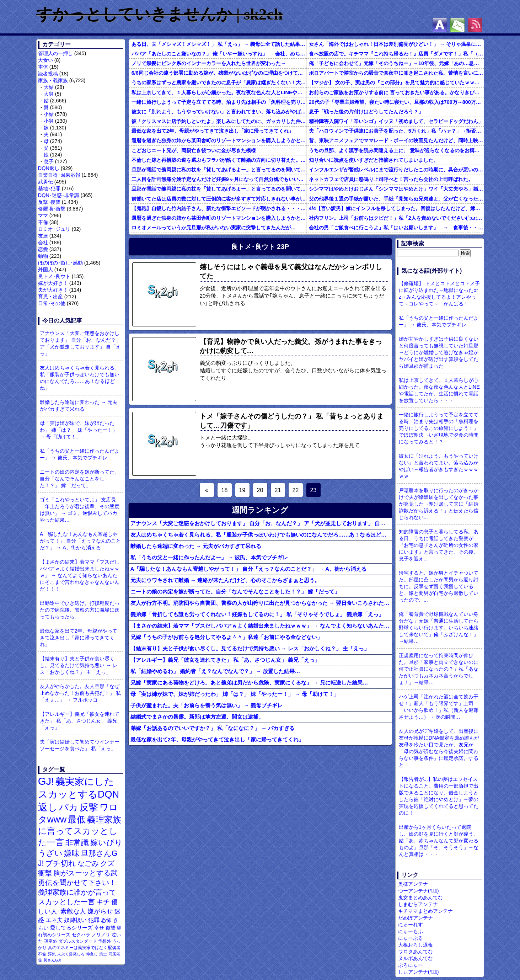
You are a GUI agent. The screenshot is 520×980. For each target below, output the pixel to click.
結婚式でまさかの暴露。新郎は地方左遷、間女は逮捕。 (197, 717)
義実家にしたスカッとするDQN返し (79, 794)
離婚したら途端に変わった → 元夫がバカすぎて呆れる (79, 406)
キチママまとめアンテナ (425, 911)
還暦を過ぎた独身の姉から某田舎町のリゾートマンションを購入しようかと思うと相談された (219, 140)
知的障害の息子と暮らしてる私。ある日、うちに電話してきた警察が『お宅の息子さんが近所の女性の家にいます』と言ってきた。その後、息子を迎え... (439, 545)
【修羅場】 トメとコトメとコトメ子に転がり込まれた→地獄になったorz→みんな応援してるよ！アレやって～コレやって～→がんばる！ (439, 294)
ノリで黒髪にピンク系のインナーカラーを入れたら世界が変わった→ (209, 63)
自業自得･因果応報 (59, 175)
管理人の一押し (55, 53)
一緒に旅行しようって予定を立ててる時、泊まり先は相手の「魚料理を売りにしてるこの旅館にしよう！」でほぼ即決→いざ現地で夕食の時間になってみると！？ (219, 102)
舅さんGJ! (52, 960)
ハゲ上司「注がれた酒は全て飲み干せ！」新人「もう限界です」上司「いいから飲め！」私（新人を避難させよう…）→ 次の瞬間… (439, 707)
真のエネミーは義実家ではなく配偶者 (84, 947)
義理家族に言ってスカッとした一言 (80, 831)
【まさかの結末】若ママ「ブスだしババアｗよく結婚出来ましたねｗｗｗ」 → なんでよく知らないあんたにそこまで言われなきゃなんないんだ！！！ (80, 575)
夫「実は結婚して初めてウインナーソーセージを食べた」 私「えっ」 (80, 745)
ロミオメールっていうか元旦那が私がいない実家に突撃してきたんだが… (214, 228)
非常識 (77, 843)
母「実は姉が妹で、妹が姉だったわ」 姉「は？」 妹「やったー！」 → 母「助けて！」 (79, 430)
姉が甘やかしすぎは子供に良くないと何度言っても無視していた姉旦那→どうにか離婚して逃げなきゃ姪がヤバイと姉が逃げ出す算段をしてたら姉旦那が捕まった (439, 352)
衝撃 (45, 873)
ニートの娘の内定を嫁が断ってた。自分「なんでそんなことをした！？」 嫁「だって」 (80, 479)
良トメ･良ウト (54, 276)
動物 (43, 256)
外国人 (45, 270)
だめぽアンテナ (416, 918)
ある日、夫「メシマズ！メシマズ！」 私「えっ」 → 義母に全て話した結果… (218, 44)
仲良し (92, 954)
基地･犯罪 (49, 188)
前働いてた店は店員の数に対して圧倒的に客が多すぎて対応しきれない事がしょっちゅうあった (219, 199)
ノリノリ (101, 935)
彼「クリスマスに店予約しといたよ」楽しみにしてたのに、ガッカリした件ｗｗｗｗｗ (219, 121)
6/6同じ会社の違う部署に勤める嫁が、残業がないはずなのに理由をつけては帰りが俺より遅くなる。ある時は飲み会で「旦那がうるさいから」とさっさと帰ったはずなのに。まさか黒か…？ (219, 73)
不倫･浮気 (47, 954)
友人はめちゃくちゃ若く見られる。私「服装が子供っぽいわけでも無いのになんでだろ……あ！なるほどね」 (80, 378)
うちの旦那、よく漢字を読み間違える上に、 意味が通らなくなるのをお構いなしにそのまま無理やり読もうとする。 (396, 150)
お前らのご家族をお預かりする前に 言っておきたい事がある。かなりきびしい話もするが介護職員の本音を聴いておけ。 (396, 92)
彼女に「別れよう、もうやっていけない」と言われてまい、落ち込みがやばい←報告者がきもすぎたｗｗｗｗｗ (219, 112)
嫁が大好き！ (53, 283)
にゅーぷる (411, 938)
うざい (50, 853)
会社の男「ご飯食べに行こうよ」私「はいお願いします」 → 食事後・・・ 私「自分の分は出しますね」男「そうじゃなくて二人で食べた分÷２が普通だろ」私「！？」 (396, 228)
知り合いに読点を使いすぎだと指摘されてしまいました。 (374, 160)
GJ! (46, 781)
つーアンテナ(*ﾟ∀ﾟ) (419, 891)
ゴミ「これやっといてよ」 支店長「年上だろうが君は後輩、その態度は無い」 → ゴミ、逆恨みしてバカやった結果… (80, 510)
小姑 (49, 114)
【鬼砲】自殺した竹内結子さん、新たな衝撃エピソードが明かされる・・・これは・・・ (219, 208)
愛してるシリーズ (71, 928)
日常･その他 (52, 303)
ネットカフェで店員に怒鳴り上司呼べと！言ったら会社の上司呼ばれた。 (391, 179)
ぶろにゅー (411, 965)
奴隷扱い (75, 920)
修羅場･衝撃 (52, 209)
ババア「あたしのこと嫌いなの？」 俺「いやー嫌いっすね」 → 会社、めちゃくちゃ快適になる (219, 54)
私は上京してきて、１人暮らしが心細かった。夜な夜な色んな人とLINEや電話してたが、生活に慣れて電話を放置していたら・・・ (219, 92)
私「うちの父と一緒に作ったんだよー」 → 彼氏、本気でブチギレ (80, 454)
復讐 (111, 928)
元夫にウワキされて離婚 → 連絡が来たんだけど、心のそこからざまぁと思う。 (225, 580)
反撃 (89, 807)
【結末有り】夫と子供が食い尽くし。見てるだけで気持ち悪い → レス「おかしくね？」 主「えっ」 (79, 665)
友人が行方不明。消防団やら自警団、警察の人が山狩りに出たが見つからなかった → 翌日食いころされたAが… (261, 603)
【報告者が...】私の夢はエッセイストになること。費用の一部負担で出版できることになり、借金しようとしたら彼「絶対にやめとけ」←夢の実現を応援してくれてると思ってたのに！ (439, 796)
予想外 (104, 941)
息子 (49, 161)
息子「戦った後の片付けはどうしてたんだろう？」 (366, 112)
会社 (43, 243)
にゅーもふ (411, 931)
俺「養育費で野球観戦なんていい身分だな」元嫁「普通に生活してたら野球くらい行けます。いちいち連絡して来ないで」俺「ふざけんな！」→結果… (439, 628)
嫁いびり (106, 843)
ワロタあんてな (416, 952)
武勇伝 (45, 182)
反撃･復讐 (49, 202)
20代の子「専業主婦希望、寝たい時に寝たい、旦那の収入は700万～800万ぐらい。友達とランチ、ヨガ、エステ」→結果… (396, 102)
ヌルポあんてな (416, 958)
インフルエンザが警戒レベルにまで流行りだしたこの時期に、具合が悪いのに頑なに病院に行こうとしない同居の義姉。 (396, 170)
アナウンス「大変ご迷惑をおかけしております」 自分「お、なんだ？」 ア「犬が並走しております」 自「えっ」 (80, 343)
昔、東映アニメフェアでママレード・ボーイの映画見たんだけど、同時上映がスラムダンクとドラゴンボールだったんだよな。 (396, 140)
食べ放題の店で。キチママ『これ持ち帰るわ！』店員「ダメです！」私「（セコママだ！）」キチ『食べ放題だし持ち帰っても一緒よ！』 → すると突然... (396, 54)
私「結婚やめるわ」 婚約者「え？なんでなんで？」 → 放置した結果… (215, 671)
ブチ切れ (61, 863)
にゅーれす (411, 925)
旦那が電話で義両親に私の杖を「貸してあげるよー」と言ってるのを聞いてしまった (219, 170)
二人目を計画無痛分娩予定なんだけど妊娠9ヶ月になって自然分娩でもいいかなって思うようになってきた (219, 179)
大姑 (49, 87)
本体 (43, 67)
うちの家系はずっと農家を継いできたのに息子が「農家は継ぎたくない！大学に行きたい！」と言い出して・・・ (219, 82)
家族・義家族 (53, 80)
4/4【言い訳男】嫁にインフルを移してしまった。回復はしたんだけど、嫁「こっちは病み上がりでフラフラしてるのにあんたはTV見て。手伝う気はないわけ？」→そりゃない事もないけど (396, 208)
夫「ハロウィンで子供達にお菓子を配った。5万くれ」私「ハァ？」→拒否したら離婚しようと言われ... (396, 131)
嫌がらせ (100, 911)
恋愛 (43, 249)
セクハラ (81, 935)
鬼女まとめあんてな (420, 898)
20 (260, 490)
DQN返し (49, 168)
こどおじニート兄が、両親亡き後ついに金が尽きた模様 (194, 150)
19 (242, 490)
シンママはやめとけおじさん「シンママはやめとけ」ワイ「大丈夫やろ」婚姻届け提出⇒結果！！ (396, 189)
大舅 (49, 94)
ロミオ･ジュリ (54, 229)
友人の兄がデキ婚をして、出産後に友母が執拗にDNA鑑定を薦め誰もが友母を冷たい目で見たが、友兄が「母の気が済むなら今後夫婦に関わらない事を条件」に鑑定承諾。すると (439, 748)
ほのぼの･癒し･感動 (60, 263)
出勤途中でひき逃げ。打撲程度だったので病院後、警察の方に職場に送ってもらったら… (80, 610)
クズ (107, 863)
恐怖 (106, 920)
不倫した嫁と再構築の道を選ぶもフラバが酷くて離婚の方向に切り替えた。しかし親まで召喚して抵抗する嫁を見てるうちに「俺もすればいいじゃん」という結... (219, 160)
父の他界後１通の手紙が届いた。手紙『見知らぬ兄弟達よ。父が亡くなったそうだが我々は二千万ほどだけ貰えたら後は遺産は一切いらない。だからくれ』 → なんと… (396, 199)
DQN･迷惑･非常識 (59, 195)
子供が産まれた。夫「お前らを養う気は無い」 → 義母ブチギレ (207, 705)
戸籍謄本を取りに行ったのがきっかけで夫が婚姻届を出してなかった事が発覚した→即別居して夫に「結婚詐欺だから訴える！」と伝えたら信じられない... (439, 504)
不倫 (43, 222)
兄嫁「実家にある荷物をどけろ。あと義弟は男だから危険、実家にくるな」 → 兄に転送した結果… (249, 683)
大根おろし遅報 (416, 945)
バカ (69, 807)
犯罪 (94, 920)
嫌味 (72, 853)
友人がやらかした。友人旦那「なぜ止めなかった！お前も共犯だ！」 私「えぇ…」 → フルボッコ (80, 693)
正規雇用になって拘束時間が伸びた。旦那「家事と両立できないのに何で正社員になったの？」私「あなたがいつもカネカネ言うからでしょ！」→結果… (439, 669)
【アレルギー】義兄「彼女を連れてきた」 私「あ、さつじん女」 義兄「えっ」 (80, 721)
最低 (77, 819)
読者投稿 (48, 74)
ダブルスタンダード (77, 941)
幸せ (99, 928)
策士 (103, 954)
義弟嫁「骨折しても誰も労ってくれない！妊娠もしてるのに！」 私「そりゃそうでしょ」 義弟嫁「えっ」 (257, 614)
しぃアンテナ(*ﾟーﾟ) (419, 972)
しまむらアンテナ (418, 904)
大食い (45, 60)
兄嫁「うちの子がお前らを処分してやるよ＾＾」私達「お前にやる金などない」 (226, 637)
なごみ (88, 863)
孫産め (50, 941)
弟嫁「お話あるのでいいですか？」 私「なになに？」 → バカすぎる (213, 728)
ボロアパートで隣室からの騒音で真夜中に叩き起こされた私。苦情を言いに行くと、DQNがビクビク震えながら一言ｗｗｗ (396, 73)
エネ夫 (54, 920)
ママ (43, 215)
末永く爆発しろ (71, 954)
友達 (43, 236)
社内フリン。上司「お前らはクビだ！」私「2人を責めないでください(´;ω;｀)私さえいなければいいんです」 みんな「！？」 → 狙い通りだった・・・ (396, 218)
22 (296, 490)
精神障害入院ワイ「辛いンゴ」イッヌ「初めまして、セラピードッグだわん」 (396, 121)
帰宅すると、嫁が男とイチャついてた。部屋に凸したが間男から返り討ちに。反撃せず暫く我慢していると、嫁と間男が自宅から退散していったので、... (439, 586)
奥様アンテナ (413, 884)
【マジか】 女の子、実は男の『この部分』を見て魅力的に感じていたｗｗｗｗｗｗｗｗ (396, 82)
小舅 (49, 121)
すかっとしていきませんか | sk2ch (160, 14)
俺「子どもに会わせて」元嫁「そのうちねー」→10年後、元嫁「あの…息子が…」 (396, 63)
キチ (103, 902)
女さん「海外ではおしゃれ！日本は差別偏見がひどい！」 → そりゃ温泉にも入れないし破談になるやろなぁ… (396, 44)
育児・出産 (50, 297)
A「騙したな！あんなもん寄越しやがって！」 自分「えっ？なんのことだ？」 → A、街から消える (80, 541)
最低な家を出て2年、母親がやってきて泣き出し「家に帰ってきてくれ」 (79, 638)
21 (278, 490)
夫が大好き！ (53, 290)
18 (225, 490)
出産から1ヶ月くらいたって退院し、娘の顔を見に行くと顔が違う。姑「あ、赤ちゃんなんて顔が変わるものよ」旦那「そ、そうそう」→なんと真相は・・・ (439, 841)
